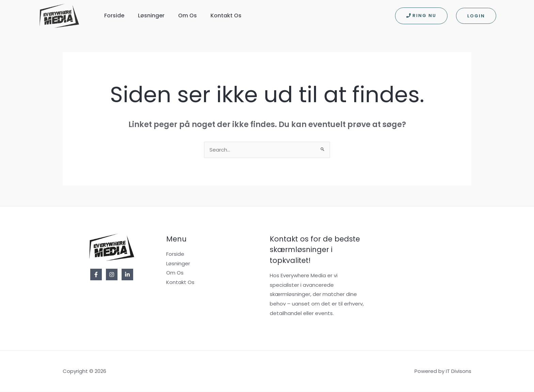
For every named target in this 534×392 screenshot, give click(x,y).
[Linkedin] (127, 275)
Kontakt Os (226, 15)
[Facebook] (96, 275)
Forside (114, 15)
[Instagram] (112, 275)
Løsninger (151, 15)
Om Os (187, 15)
